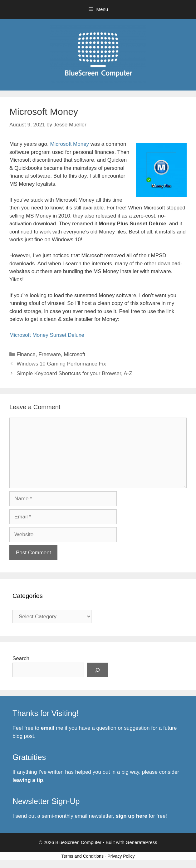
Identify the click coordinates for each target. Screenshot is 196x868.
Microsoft (74, 354)
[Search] (97, 670)
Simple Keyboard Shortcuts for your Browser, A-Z (74, 373)
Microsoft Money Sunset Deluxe (47, 335)
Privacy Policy (121, 856)
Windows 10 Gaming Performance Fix (61, 364)
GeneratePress (142, 842)
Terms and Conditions (83, 856)
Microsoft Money (69, 144)
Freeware (50, 354)
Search (21, 658)
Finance (26, 354)
